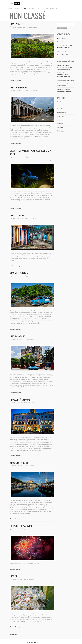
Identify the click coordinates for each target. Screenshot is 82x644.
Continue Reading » (15, 80)
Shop (46, 9)
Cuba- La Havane (17, 336)
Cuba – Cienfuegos (18, 87)
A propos (32, 9)
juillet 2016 (60, 124)
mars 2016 (60, 127)
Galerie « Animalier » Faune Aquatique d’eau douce (64, 75)
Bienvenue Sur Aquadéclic (64, 91)
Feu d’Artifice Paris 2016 (21, 526)
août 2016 (60, 120)
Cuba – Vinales (16, 24)
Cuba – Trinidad (17, 215)
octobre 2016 (61, 116)
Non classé (60, 102)
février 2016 (61, 131)
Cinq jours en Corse (19, 463)
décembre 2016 (62, 113)
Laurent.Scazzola (62, 65)
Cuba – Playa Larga (19, 273)
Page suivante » (14, 635)
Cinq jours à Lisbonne (20, 400)
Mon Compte (54, 9)
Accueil (10, 9)
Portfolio (18, 9)
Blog (25, 9)
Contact (40, 9)
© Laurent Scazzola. (33, 642)
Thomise (13, 576)
